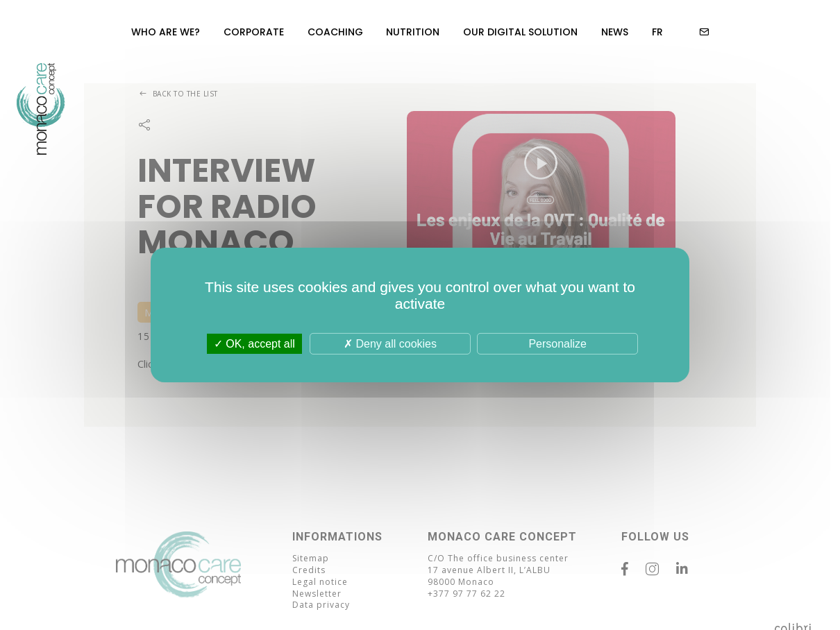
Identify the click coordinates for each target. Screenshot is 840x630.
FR (657, 32)
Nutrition (413, 32)
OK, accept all (254, 344)
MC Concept (41, 132)
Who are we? (166, 32)
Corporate (254, 32)
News (615, 32)
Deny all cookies (390, 344)
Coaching (335, 32)
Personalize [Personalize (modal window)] (557, 344)
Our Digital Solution (520, 32)
